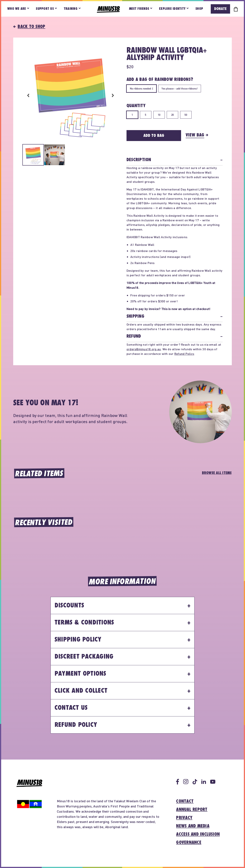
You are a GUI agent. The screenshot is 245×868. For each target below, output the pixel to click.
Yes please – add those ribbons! (180, 88)
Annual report (192, 810)
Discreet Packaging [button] (84, 657)
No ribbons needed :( (141, 88)
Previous (28, 95)
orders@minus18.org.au (144, 349)
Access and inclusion (198, 834)
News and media (193, 826)
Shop (199, 9)
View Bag (195, 135)
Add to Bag (154, 136)
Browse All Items (217, 473)
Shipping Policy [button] (78, 640)
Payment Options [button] (80, 674)
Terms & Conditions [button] (84, 623)
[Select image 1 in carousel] (33, 155)
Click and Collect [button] (81, 691)
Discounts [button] (69, 605)
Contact (185, 801)
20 (172, 115)
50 (186, 115)
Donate (220, 9)
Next (113, 95)
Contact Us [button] (71, 708)
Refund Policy (184, 354)
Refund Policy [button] (76, 725)
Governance (189, 843)
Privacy (184, 818)
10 (159, 115)
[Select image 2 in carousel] (55, 155)
